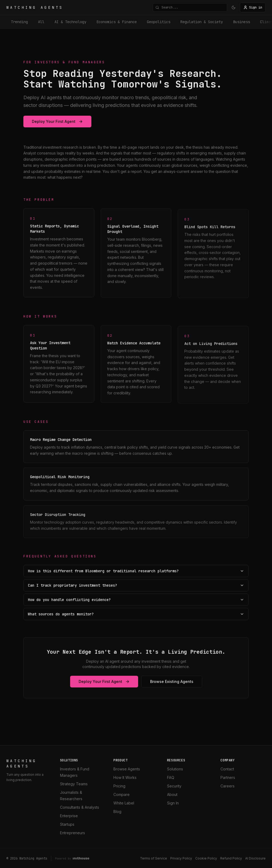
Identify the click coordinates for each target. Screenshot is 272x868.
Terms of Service (154, 858)
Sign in (253, 7)
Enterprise (69, 816)
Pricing (119, 786)
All (41, 22)
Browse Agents (127, 769)
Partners (228, 777)
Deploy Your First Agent (57, 121)
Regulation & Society (202, 22)
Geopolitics (159, 22)
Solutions (175, 769)
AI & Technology (70, 22)
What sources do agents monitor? (136, 614)
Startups (67, 824)
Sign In (173, 803)
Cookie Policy (206, 858)
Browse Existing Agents (172, 683)
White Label (124, 803)
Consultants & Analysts (80, 807)
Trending (19, 22)
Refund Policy (231, 858)
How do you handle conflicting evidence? (136, 600)
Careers (228, 786)
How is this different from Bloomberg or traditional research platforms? (136, 571)
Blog (117, 811)
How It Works (125, 777)
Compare (122, 794)
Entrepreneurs (73, 833)
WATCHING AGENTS (35, 7)
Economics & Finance (117, 22)
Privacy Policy (181, 858)
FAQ (171, 777)
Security (174, 786)
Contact (227, 769)
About (172, 794)
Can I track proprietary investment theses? (136, 585)
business (241, 22)
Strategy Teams (74, 784)
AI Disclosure (255, 858)
